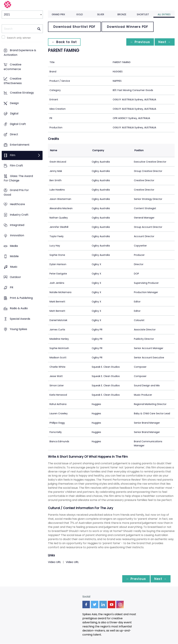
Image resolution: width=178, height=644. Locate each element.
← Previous (139, 42)
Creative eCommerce (13, 67)
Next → (164, 42)
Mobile (14, 256)
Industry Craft (19, 215)
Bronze (122, 14)
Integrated (17, 225)
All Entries (164, 14)
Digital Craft (18, 124)
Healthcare (17, 204)
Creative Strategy (22, 93)
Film (13, 155)
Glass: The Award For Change (18, 178)
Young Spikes (18, 329)
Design (14, 103)
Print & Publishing (21, 298)
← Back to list (65, 42)
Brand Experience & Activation (20, 53)
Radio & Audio (19, 308)
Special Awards (20, 319)
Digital (14, 114)
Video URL (54, 562)
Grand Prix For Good (16, 192)
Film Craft (16, 166)
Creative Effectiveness (13, 81)
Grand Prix (58, 14)
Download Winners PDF (128, 27)
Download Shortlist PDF (74, 27)
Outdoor (15, 277)
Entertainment (20, 145)
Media (14, 246)
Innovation (17, 236)
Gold (80, 14)
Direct (14, 134)
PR (12, 288)
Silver (101, 14)
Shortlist (143, 14)
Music (14, 267)
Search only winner (19, 38)
